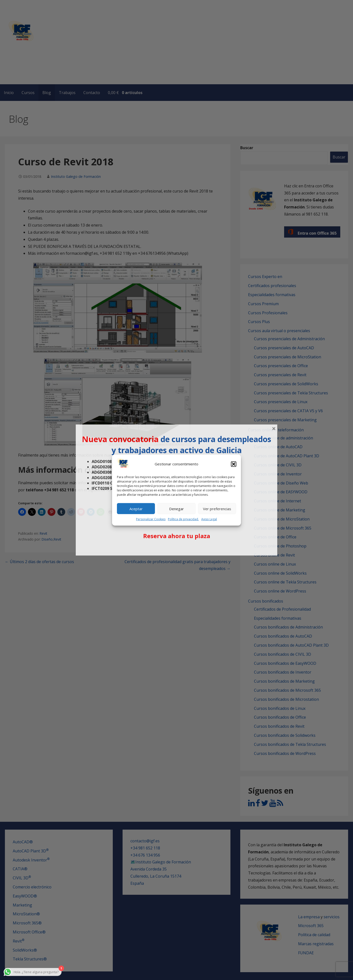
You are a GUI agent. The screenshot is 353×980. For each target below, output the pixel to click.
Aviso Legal (209, 519)
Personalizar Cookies (151, 519)
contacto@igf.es (145, 841)
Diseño (47, 539)
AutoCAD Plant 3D (31, 851)
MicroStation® (26, 914)
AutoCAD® (23, 842)
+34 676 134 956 (145, 855)
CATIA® (20, 869)
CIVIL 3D (22, 878)
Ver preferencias (217, 509)
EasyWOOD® (25, 896)
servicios (332, 917)
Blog (47, 93)
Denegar (176, 509)
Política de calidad (314, 935)
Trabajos (67, 93)
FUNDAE (306, 953)
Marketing (22, 905)
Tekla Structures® (30, 959)
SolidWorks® (25, 950)
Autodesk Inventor (31, 860)
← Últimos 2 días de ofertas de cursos (39, 562)
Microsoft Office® (29, 932)
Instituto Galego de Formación (76, 176)
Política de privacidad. (183, 519)
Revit (43, 533)
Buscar (247, 148)
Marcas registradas (316, 944)
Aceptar (136, 509)
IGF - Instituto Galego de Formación (72, 49)
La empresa (309, 917)
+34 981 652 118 (145, 848)
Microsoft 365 (311, 926)
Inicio (9, 93)
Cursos (28, 93)
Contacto (92, 93)
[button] (234, 464)
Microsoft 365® (27, 923)
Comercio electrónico (32, 887)
